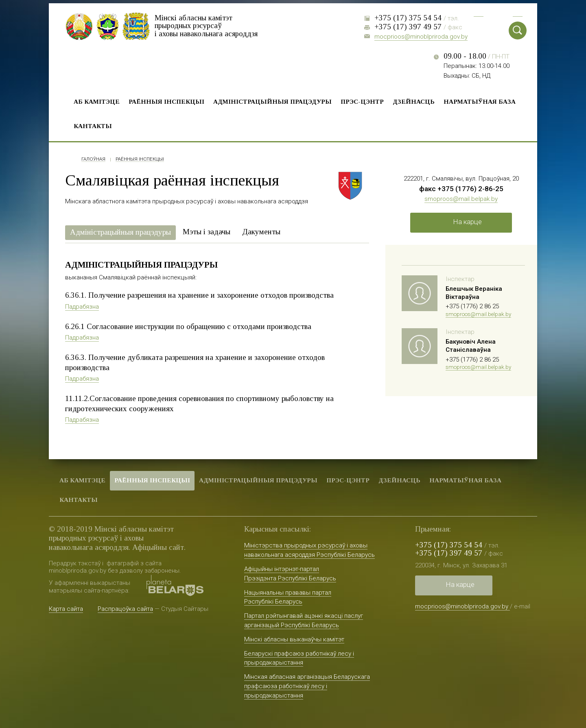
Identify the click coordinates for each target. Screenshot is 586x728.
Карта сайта (66, 609)
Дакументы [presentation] (261, 232)
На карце (467, 222)
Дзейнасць (414, 101)
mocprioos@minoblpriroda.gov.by (421, 37)
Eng (518, 12)
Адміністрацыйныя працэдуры (272, 101)
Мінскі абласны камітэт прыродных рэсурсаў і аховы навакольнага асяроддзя (207, 25)
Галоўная (93, 159)
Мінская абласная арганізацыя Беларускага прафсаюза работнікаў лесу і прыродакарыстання (307, 686)
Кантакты (93, 126)
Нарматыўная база (480, 101)
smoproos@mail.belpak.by (461, 199)
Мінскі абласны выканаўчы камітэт (294, 639)
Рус (479, 12)
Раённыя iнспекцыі (166, 101)
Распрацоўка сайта (125, 609)
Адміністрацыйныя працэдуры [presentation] (120, 232)
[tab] (120, 233)
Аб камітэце (97, 101)
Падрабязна (82, 307)
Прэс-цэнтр (362, 101)
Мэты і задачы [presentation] (207, 232)
